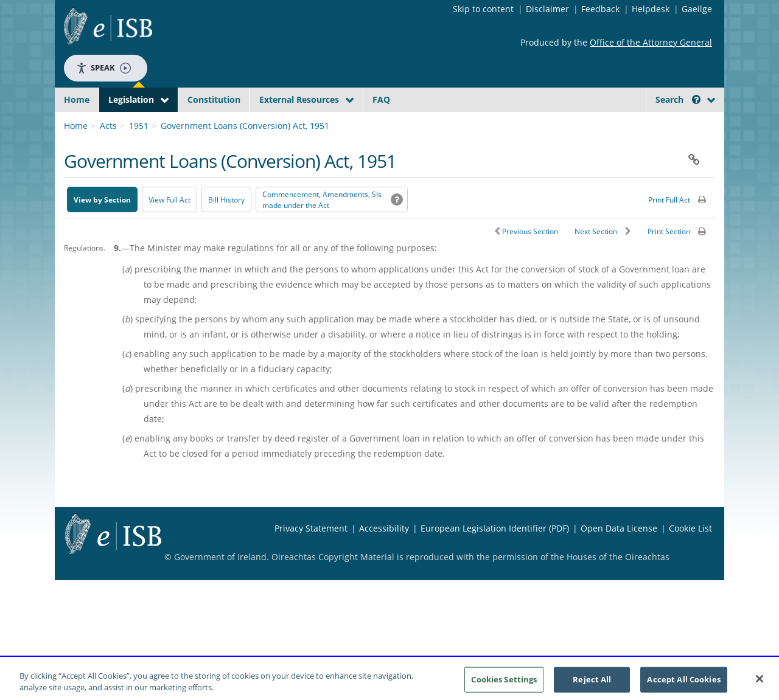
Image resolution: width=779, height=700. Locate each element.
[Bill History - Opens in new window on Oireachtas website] (226, 228)
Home (77, 99)
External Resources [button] (299, 99)
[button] (696, 99)
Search (678, 99)
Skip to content (483, 9)
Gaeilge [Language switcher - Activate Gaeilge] (697, 9)
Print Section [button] (669, 260)
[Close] (760, 683)
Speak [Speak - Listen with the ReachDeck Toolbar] (103, 68)
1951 (139, 154)
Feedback (600, 9)
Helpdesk (651, 9)
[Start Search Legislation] (604, 123)
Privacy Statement (311, 557)
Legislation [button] (131, 99)
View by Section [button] (102, 228)
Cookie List (690, 557)
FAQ (381, 99)
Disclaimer (547, 9)
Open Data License (619, 557)
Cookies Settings (504, 683)
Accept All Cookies (683, 683)
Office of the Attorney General (651, 42)
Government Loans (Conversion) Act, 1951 (245, 154)
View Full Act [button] (169, 228)
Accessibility (384, 557)
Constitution (214, 99)
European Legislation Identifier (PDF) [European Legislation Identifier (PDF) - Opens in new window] (495, 557)
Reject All (592, 683)
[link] (669, 127)
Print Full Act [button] (669, 228)
